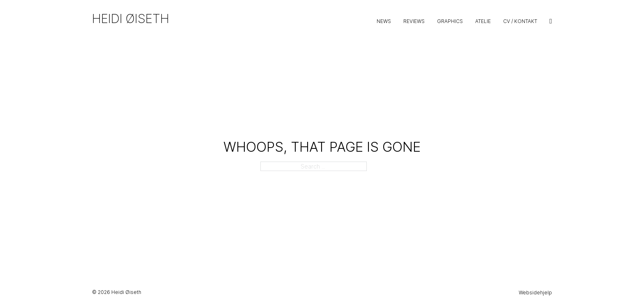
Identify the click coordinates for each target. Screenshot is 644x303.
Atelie (483, 21)
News (384, 21)
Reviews (414, 21)
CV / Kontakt (520, 21)
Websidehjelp (535, 293)
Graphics (450, 21)
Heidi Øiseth (131, 19)
